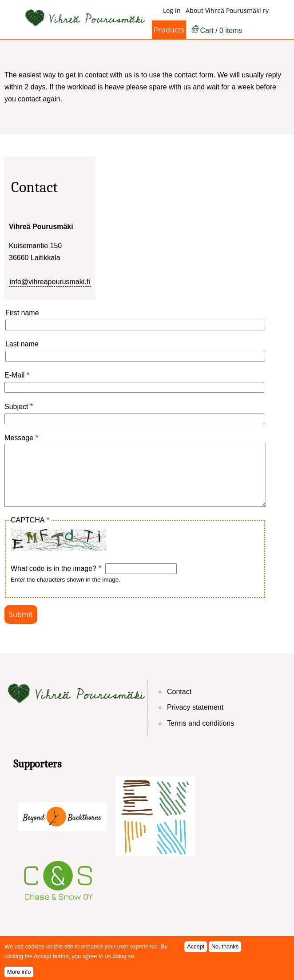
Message (19, 438)
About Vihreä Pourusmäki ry (227, 10)
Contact (179, 692)
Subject (16, 407)
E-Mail (14, 375)
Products (169, 30)
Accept (196, 951)
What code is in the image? (54, 568)
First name (22, 313)
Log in (172, 10)
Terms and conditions (201, 723)
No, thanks (225, 951)
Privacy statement (195, 707)
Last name (22, 344)
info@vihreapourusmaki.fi (50, 282)
